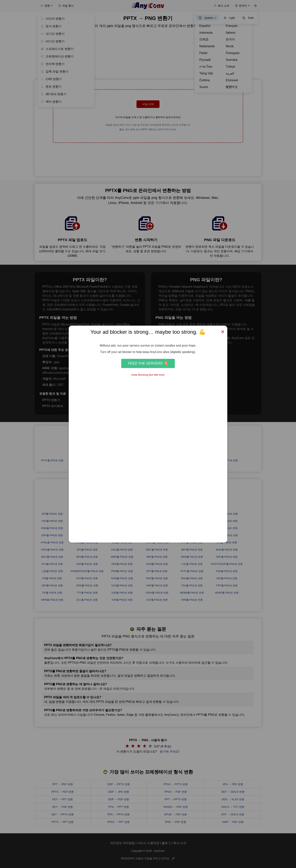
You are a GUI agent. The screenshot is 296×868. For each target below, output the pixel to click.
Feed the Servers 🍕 (148, 363)
